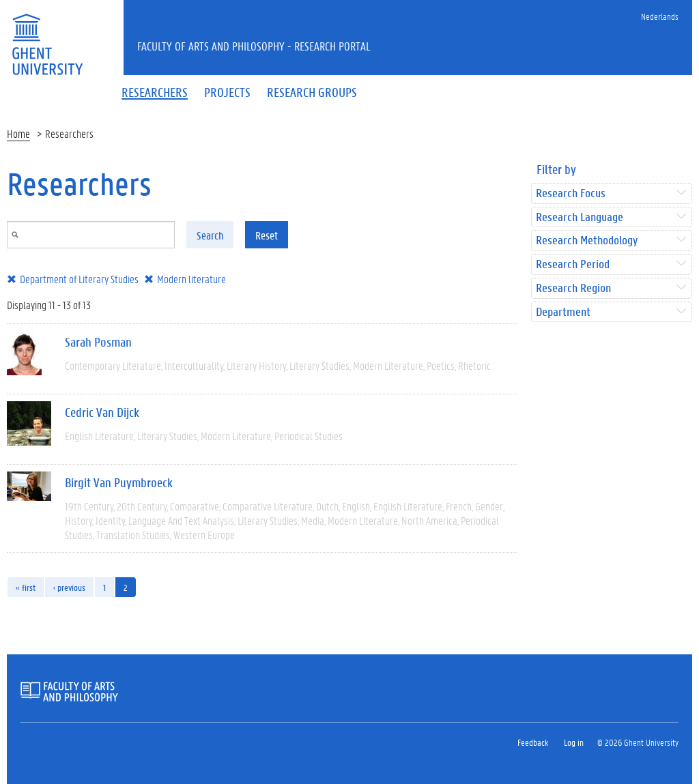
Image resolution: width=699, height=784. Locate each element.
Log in (574, 742)
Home (18, 133)
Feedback (533, 742)
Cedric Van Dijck (102, 412)
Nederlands (660, 16)
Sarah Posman (98, 342)
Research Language (580, 217)
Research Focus (571, 193)
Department (563, 312)
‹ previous (69, 587)
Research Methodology (587, 241)
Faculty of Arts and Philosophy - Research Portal (254, 46)
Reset (267, 235)
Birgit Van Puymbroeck (119, 482)
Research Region (573, 288)
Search (210, 235)
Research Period (573, 264)
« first (26, 587)
